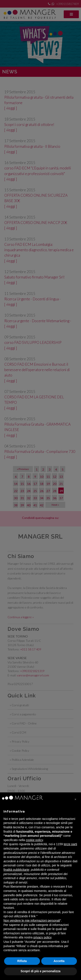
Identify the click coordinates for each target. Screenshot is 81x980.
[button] (75, 799)
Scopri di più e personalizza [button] (40, 971)
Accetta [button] (59, 961)
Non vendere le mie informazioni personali (32, 920)
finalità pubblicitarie (16, 870)
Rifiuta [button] (22, 961)
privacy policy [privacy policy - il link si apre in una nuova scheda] (42, 937)
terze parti (70, 844)
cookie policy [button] (34, 840)
